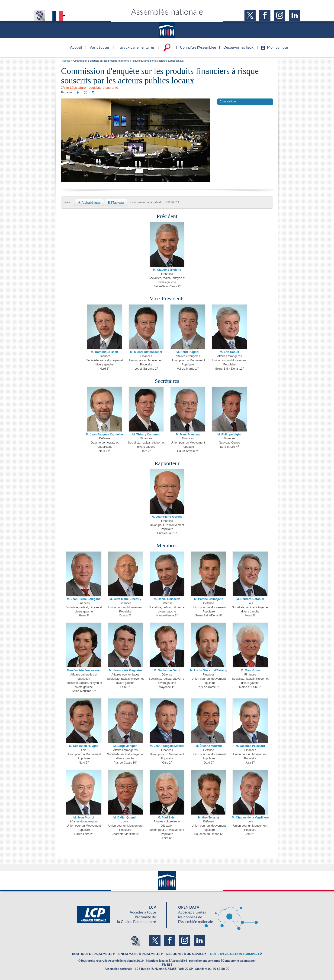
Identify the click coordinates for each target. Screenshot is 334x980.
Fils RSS (167, 965)
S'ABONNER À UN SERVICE (185, 954)
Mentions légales (157, 961)
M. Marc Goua (250, 670)
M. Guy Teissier (209, 818)
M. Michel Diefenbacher (146, 352)
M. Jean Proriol (84, 818)
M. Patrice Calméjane (209, 599)
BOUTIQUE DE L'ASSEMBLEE (92, 954)
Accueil (66, 61)
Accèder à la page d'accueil (74, 45)
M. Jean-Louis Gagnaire (125, 670)
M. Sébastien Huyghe (84, 746)
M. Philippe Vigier (229, 434)
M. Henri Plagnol (188, 352)
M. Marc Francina (188, 434)
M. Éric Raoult (230, 352)
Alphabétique (89, 203)
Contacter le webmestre (239, 961)
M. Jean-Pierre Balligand (84, 599)
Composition (228, 101)
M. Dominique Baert (104, 352)
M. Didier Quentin (125, 818)
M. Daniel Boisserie (167, 599)
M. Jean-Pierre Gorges (167, 517)
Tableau (116, 203)
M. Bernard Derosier (250, 599)
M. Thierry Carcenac (146, 434)
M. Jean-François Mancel (167, 746)
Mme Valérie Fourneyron (84, 670)
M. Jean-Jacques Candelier (105, 434)
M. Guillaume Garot (167, 670)
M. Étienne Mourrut (209, 746)
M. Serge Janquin (125, 746)
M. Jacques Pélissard (250, 746)
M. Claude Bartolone (167, 270)
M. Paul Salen (167, 818)
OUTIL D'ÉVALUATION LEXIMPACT (235, 954)
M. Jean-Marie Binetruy (125, 599)
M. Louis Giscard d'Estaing (209, 670)
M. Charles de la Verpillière (250, 818)
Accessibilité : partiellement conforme (195, 961)
